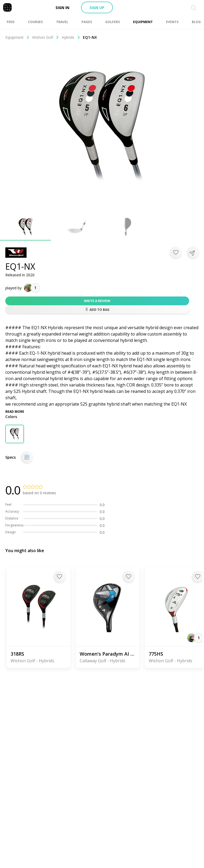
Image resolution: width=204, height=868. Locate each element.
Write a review (97, 301)
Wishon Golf (46, 37)
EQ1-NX (90, 37)
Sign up (97, 8)
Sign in (62, 8)
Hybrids (71, 37)
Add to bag (97, 310)
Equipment (17, 37)
